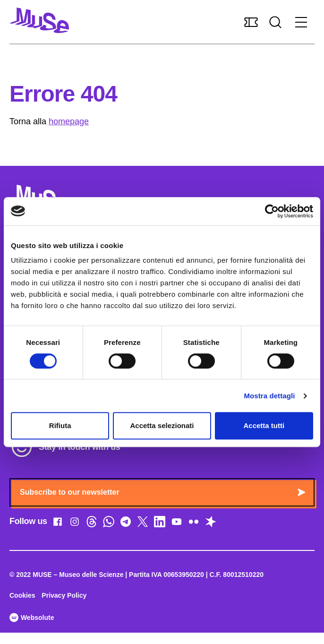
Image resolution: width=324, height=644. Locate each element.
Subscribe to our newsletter (162, 492)
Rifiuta (60, 425)
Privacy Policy (64, 595)
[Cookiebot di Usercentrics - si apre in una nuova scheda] (272, 211)
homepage (69, 121)
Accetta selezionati (162, 425)
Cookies (22, 595)
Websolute (32, 618)
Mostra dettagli (269, 396)
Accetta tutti (264, 425)
